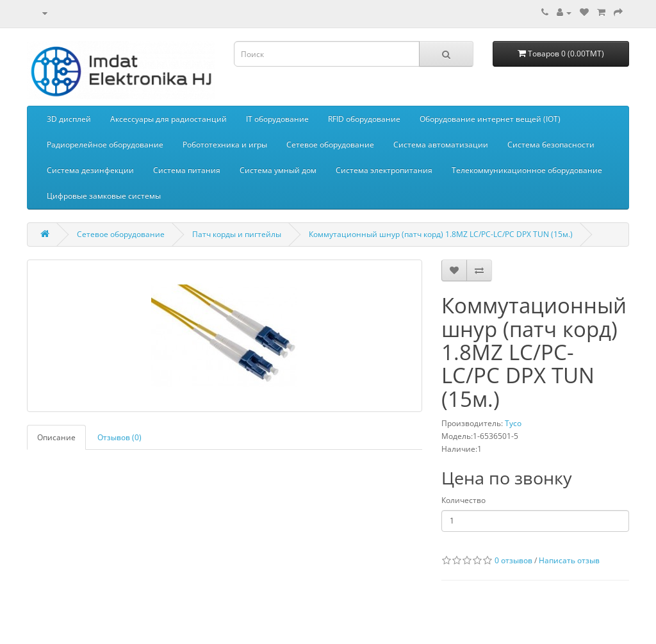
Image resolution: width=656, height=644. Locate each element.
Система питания (187, 170)
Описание (56, 437)
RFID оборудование (364, 119)
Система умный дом (278, 170)
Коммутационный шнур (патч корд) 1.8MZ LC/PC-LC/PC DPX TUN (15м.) (441, 234)
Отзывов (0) (119, 437)
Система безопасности (551, 144)
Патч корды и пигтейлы (237, 234)
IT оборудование (277, 119)
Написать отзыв (569, 560)
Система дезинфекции (90, 170)
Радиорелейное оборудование (105, 144)
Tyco (513, 423)
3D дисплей (69, 119)
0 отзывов (513, 560)
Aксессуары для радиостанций (168, 119)
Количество (463, 500)
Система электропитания (384, 170)
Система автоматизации (441, 144)
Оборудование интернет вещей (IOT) (490, 119)
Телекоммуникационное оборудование (527, 170)
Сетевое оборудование (330, 144)
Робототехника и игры (225, 144)
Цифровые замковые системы (104, 196)
